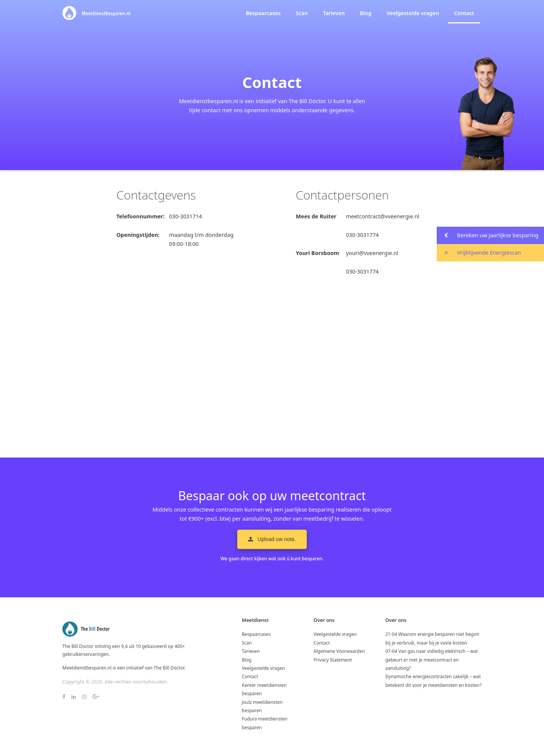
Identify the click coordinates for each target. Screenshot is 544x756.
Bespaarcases (263, 13)
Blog (366, 13)
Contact (464, 13)
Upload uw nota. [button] (272, 539)
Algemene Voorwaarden (339, 651)
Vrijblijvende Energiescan (479, 253)
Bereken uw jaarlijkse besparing (488, 236)
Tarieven (334, 13)
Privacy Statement (333, 660)
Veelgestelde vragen (413, 13)
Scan (302, 13)
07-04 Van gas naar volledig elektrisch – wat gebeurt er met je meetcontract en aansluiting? (432, 660)
